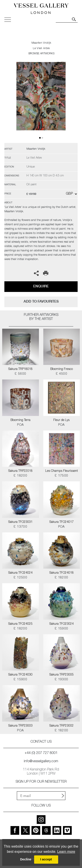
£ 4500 (62, 374)
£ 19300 (62, 680)
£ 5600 (20, 374)
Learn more (66, 852)
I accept (46, 859)
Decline (26, 859)
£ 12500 (20, 578)
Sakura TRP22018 (20, 471)
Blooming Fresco (62, 369)
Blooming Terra (20, 420)
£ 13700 (20, 527)
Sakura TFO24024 (20, 573)
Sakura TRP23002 (62, 726)
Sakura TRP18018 (20, 369)
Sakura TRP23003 (20, 726)
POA (20, 425)
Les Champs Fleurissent (62, 471)
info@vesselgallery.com (41, 762)
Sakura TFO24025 (20, 624)
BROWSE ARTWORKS (41, 54)
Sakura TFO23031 (20, 522)
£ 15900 (62, 629)
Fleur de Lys (61, 420)
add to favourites (41, 301)
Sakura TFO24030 (20, 675)
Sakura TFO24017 (62, 522)
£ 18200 (20, 476)
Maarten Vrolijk (41, 43)
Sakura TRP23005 (62, 675)
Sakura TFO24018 (62, 573)
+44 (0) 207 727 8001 (41, 753)
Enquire (41, 286)
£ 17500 (62, 476)
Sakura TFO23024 (62, 624)
